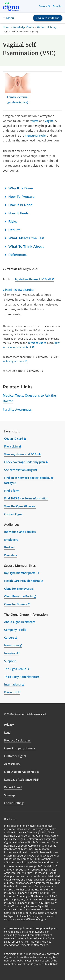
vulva (35, 121)
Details (54, 964)
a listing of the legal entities (37, 862)
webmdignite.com (15, 361)
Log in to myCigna (48, 18)
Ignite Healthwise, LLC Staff (34, 279)
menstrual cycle (35, 136)
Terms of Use (37, 343)
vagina (49, 121)
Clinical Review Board (18, 290)
